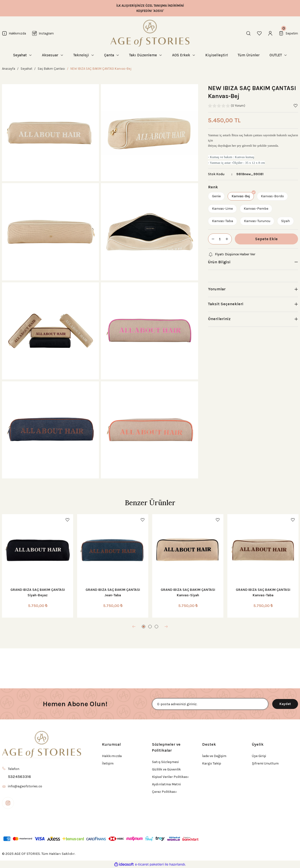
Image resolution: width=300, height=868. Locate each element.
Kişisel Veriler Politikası (170, 777)
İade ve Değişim (214, 756)
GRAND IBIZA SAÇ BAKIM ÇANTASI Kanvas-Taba (263, 592)
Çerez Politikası (164, 792)
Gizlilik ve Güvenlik (166, 769)
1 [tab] (144, 627)
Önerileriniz (219, 319)
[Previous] (134, 627)
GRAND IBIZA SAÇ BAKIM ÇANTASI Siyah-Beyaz (38, 592)
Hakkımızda (112, 756)
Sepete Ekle (266, 239)
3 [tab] (156, 627)
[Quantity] (220, 239)
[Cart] (288, 33)
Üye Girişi (259, 756)
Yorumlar (217, 289)
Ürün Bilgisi (219, 262)
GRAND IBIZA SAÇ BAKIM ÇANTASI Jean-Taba (113, 592)
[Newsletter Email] (210, 704)
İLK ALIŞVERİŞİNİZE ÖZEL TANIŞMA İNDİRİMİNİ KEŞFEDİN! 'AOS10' (150, 8)
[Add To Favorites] (296, 106)
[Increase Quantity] (228, 239)
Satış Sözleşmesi (165, 762)
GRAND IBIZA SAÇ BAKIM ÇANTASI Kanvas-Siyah (188, 592)
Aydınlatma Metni (166, 784)
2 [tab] (150, 627)
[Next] (166, 627)
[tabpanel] (38, 566)
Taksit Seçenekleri (226, 304)
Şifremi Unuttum (265, 763)
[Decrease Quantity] (211, 239)
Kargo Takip (212, 763)
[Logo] (150, 33)
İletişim (108, 763)
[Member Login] (270, 33)
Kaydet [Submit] (285, 704)
